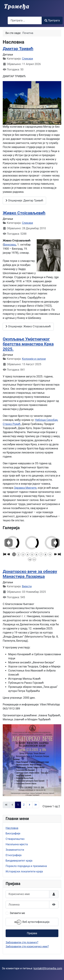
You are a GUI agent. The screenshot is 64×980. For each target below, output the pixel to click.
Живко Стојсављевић (24, 213)
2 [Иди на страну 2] (24, 805)
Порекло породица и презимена (26, 866)
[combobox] (25, 20)
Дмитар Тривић (18, 49)
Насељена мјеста (17, 844)
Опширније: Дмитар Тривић (24, 200)
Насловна (12, 828)
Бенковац (10, 245)
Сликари (27, 59)
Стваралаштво (15, 839)
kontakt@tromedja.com (48, 968)
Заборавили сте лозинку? (22, 942)
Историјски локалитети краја (24, 871)
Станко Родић (12, 424)
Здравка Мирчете (25, 488)
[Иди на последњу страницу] (36, 805)
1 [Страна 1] (18, 805)
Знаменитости (15, 850)
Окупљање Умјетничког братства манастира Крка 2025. (28, 344)
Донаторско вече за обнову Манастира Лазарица (30, 574)
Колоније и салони (34, 359)
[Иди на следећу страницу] (30, 805)
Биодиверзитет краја (19, 861)
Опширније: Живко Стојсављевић (28, 326)
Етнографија (14, 855)
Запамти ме (17, 913)
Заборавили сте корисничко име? (27, 946)
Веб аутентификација (32, 922)
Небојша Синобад (46, 420)
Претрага (52, 20)
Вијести (27, 586)
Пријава (32, 933)
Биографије (13, 833)
